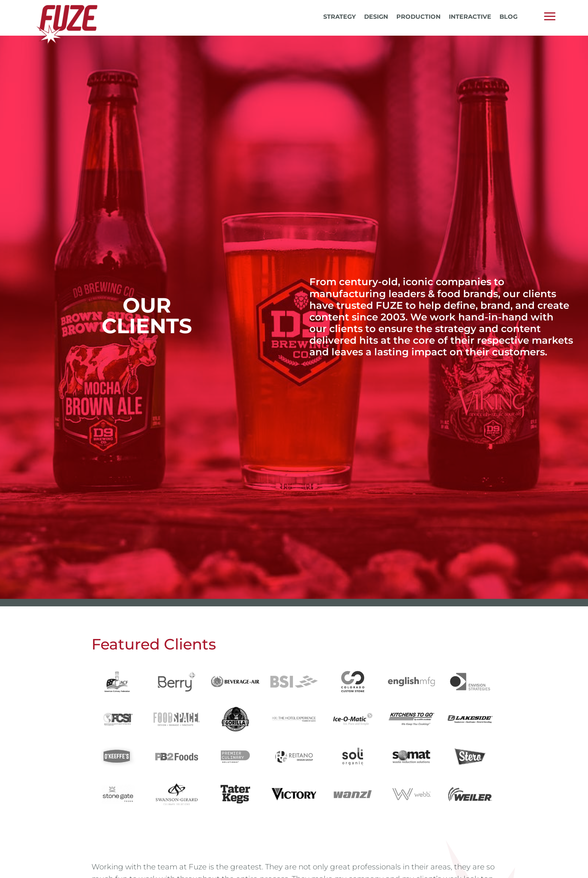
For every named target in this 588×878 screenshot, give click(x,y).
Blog (508, 17)
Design (376, 17)
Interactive (470, 17)
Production (418, 17)
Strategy (340, 17)
